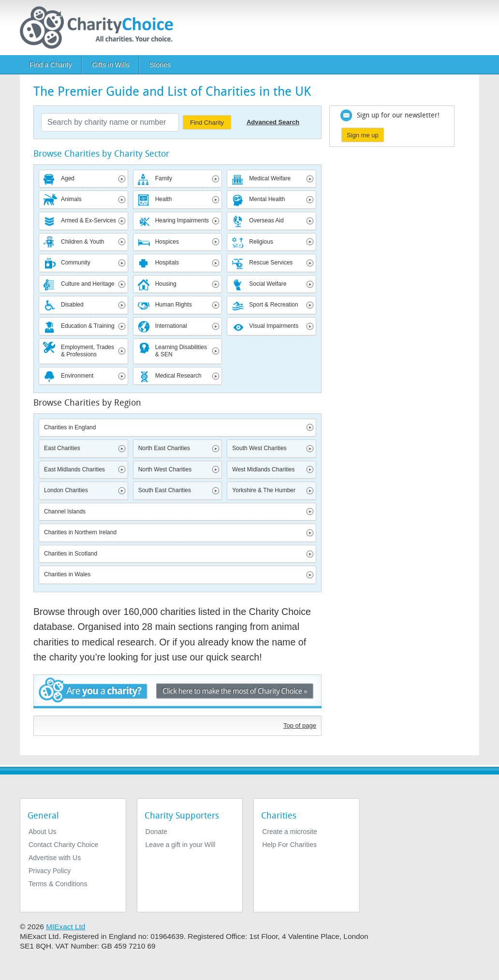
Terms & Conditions (58, 884)
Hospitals (167, 263)
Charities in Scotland (71, 554)
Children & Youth (82, 242)
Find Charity (207, 123)
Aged (68, 178)
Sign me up (363, 135)
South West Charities (259, 448)
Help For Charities (289, 845)
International (171, 326)
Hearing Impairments (182, 220)
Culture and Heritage (88, 284)
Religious (261, 242)
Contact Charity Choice (63, 845)
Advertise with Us (55, 858)
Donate (156, 832)
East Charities (62, 448)
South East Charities (165, 490)
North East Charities (164, 448)
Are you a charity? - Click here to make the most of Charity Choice (177, 693)
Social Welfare (268, 284)
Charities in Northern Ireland (80, 532)
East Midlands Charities (74, 469)
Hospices (167, 242)
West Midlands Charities (263, 469)
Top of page (300, 725)
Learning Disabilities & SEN (181, 351)
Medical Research (178, 376)
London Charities (66, 490)
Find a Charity (51, 65)
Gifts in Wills (110, 65)
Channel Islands (65, 512)
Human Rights (174, 305)
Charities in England (70, 427)
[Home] (100, 28)
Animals (71, 199)
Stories (160, 65)
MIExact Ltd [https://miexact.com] (66, 927)
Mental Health (267, 199)
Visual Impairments (274, 326)
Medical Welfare (270, 178)
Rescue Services (271, 263)
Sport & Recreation (273, 305)
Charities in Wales (67, 574)
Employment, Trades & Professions (88, 351)
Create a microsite (290, 832)
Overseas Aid (266, 220)
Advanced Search (273, 122)
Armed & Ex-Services (88, 220)
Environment (77, 376)
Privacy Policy (50, 871)
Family (164, 178)
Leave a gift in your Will (181, 845)
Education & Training (88, 326)
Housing (166, 284)
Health (164, 199)
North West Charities (165, 469)
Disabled (72, 305)
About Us (43, 832)
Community (76, 263)
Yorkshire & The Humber (264, 490)
